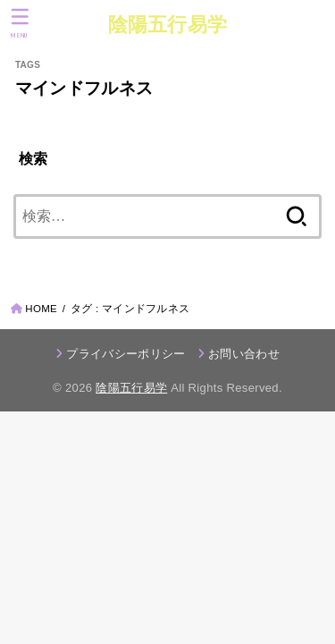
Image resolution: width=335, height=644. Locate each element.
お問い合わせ (244, 354)
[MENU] (20, 23)
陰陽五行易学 (168, 25)
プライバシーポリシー (126, 354)
